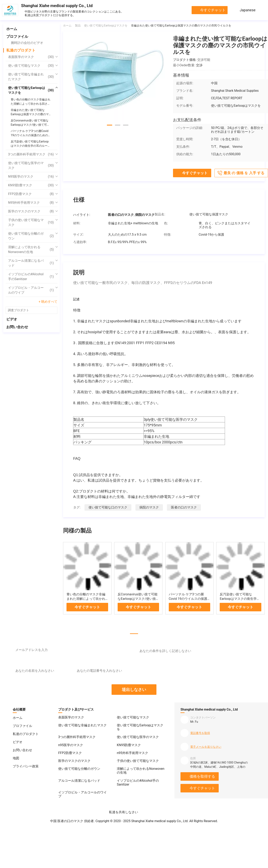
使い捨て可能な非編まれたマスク (31, 77)
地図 (16, 758)
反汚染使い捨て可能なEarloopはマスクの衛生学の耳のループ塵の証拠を (240, 599)
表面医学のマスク (31, 57)
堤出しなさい (134, 690)
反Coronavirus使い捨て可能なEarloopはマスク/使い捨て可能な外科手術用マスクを (138, 599)
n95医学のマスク (31, 177)
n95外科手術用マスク (31, 203)
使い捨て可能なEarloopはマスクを (31, 90)
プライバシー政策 (26, 766)
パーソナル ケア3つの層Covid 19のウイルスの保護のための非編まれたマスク (188, 599)
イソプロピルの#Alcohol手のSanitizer (31, 277)
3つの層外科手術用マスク (31, 154)
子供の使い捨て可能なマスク (31, 222)
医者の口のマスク (184, 507)
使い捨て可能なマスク (31, 66)
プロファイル (17, 36)
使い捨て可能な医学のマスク (31, 165)
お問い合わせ (17, 327)
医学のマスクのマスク (31, 211)
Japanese (248, 10)
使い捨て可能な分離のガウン (31, 236)
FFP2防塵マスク (31, 194)
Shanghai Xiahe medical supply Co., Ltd (57, 6)
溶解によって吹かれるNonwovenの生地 (31, 249)
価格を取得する (202, 776)
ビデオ (12, 319)
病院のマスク (149, 507)
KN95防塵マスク (31, 185)
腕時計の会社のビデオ (27, 43)
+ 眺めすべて (48, 302)
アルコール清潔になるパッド (31, 263)
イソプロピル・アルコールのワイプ (31, 290)
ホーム (12, 29)
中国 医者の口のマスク (67, 821)
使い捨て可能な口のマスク (108, 507)
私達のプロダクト (21, 50)
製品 (78, 25)
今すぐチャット (213, 10)
